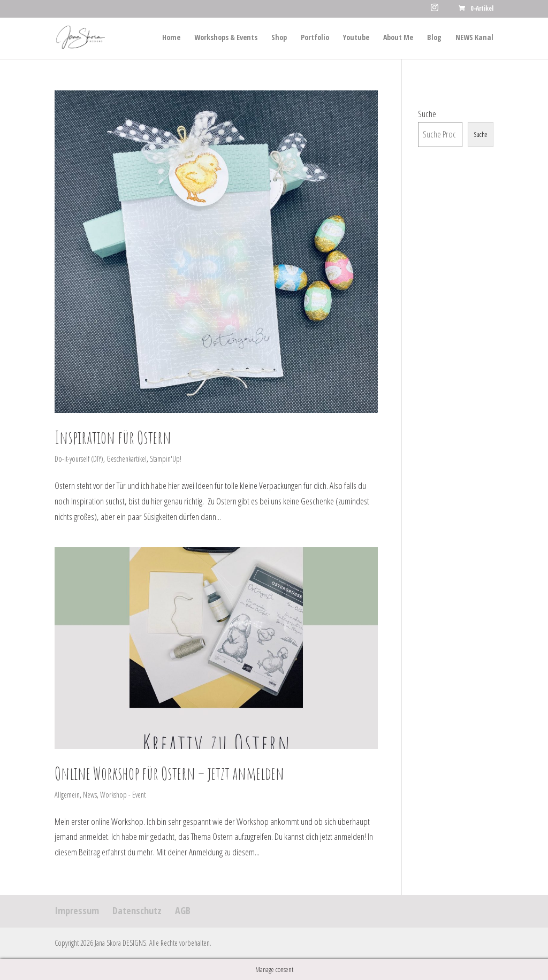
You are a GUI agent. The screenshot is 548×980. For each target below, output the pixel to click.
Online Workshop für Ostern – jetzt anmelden (169, 773)
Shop (279, 38)
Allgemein (67, 795)
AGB (183, 910)
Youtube (356, 38)
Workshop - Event (123, 795)
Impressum (77, 910)
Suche (427, 114)
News (90, 795)
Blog (434, 38)
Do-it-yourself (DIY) (79, 459)
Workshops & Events (226, 38)
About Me (398, 38)
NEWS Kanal (474, 38)
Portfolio (315, 38)
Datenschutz (137, 910)
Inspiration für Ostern (113, 437)
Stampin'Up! (166, 459)
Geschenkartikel (127, 459)
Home (171, 38)
